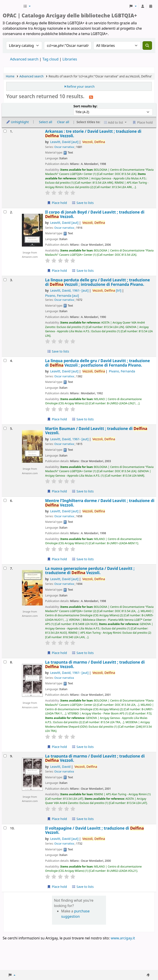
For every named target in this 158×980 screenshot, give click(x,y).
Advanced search (24, 59)
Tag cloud (50, 59)
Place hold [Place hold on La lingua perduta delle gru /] (57, 419)
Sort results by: (85, 106)
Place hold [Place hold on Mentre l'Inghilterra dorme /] (57, 559)
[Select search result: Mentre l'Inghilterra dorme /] (5, 500)
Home (10, 76)
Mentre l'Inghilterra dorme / (100, 503)
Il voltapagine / (94, 830)
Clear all (63, 122)
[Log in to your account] (143, 6)
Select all (46, 122)
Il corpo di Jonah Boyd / (95, 214)
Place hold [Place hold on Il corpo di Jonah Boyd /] (57, 271)
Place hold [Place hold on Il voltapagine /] (57, 887)
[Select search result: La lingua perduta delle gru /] (5, 280)
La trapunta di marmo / (95, 664)
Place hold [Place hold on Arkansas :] (57, 203)
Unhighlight (17, 122)
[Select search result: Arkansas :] (5, 131)
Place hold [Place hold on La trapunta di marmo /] (57, 747)
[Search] (147, 46)
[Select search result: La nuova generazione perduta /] (5, 568)
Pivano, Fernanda (62, 296)
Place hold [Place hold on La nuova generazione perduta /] (57, 653)
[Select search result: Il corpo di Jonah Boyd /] (5, 212)
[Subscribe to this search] (91, 97)
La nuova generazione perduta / (90, 571)
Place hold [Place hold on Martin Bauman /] (57, 491)
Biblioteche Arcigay (12, 6)
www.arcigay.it (123, 938)
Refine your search (81, 86)
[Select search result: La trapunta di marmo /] (5, 662)
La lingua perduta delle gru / (97, 282)
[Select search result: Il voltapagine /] (5, 828)
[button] (27, 6)
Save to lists (83, 203)
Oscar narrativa (64, 147)
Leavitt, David (64, 142)
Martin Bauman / (96, 431)
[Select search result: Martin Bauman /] (5, 428)
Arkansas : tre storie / (93, 134)
